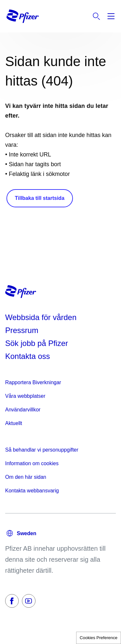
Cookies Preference (99, 638)
